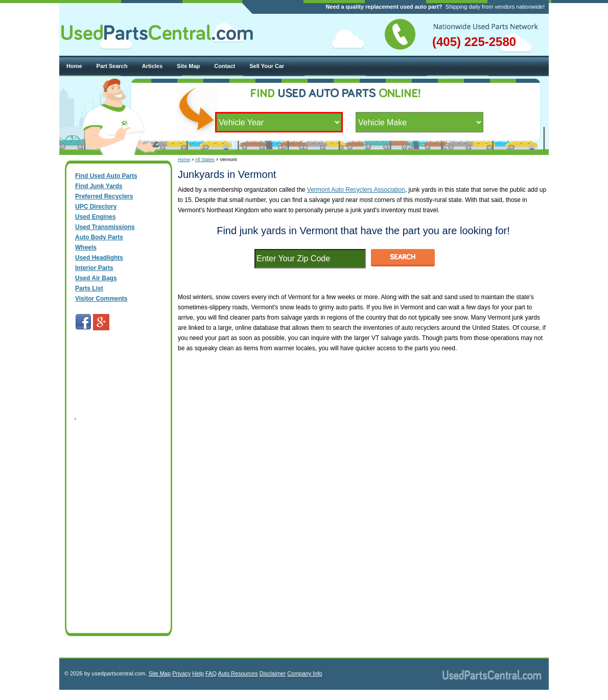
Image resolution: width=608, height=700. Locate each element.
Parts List (89, 288)
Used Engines (95, 217)
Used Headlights (99, 258)
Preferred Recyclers (104, 196)
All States (205, 160)
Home (74, 66)
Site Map (188, 66)
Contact (225, 66)
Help (198, 673)
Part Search (112, 66)
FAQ (211, 673)
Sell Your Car (267, 66)
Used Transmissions (105, 227)
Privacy (181, 673)
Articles (152, 66)
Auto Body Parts (99, 237)
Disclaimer (273, 673)
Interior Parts (94, 268)
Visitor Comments (101, 299)
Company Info (305, 673)
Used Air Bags (96, 278)
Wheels (86, 247)
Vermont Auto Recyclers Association (356, 190)
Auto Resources (238, 673)
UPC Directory (96, 207)
